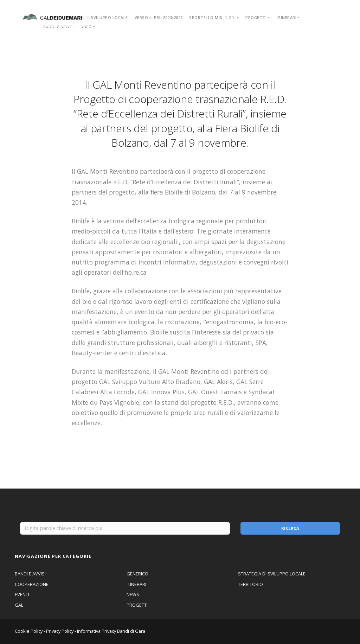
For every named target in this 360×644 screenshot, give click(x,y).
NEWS (133, 594)
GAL (19, 605)
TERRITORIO (250, 584)
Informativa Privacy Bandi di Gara (111, 631)
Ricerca (290, 528)
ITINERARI (136, 584)
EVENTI (22, 594)
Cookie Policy (29, 631)
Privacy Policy (60, 631)
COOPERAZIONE (32, 584)
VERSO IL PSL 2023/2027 (159, 17)
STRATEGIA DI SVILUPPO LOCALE (95, 17)
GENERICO (137, 574)
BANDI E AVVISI (30, 574)
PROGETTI (137, 605)
